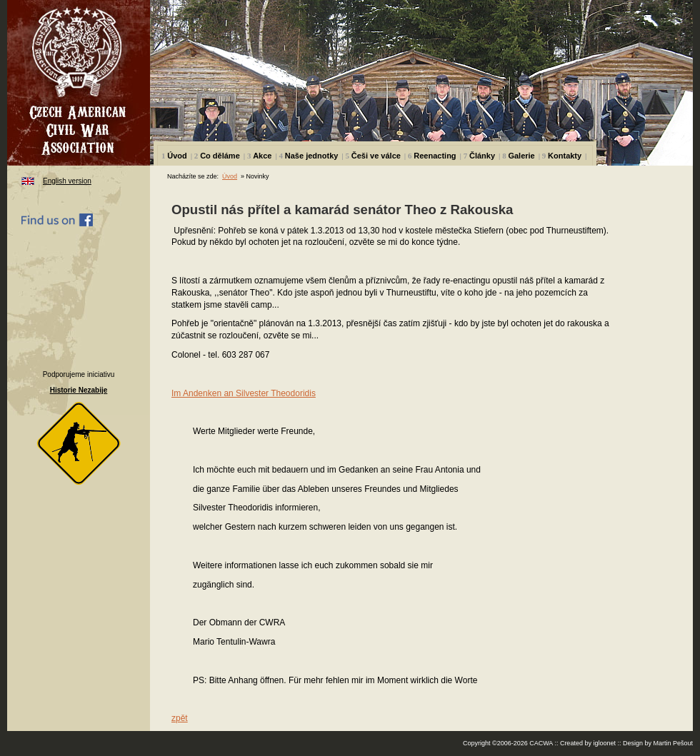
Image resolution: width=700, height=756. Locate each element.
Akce (262, 156)
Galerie (521, 156)
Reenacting (435, 156)
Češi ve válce (376, 156)
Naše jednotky (312, 156)
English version (67, 181)
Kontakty (565, 156)
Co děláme (220, 156)
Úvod (177, 156)
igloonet (604, 743)
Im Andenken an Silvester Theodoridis (244, 393)
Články (482, 156)
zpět (180, 718)
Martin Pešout (673, 743)
